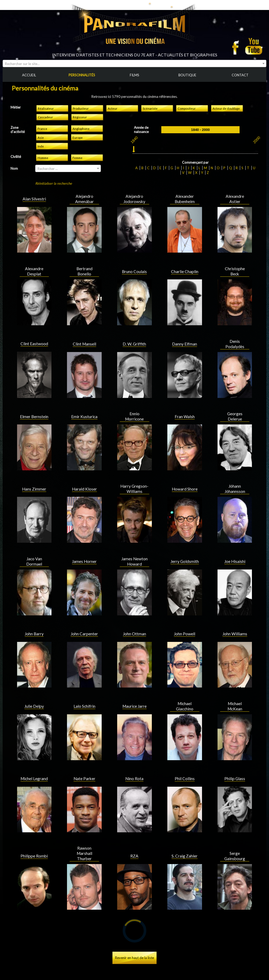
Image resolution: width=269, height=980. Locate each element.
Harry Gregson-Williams (134, 479)
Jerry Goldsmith (185, 551)
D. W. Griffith (134, 334)
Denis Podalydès (235, 334)
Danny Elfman (185, 334)
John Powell (185, 624)
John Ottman (134, 624)
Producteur (81, 98)
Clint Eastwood (34, 334)
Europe (78, 127)
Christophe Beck (235, 261)
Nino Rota (134, 769)
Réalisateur (46, 98)
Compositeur (187, 98)
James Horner (84, 551)
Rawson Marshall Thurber (84, 843)
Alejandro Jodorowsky (134, 189)
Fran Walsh (185, 407)
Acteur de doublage (226, 98)
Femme (77, 148)
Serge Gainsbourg (235, 846)
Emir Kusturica (84, 407)
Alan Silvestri (34, 189)
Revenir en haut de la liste (134, 948)
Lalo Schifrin (84, 696)
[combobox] (134, 54)
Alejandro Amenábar (84, 189)
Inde (41, 136)
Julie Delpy (34, 696)
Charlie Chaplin (185, 262)
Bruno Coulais (134, 262)
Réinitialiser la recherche (54, 173)
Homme (43, 148)
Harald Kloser (84, 479)
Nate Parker (84, 769)
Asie (41, 127)
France (42, 119)
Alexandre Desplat (34, 261)
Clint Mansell (84, 334)
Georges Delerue (235, 406)
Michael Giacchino (185, 696)
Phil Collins (185, 769)
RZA (134, 846)
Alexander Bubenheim (185, 189)
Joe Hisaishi (235, 551)
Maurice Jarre (134, 696)
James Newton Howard (134, 551)
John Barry (34, 624)
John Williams (235, 624)
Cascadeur (45, 107)
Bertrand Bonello (84, 261)
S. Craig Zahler (185, 846)
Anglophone (81, 119)
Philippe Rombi (34, 846)
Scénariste (150, 98)
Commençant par (195, 152)
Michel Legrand (34, 769)
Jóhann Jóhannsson (235, 479)
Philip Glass (235, 769)
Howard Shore (185, 479)
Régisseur (80, 107)
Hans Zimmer (34, 479)
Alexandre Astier (235, 189)
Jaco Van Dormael (34, 551)
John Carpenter (84, 624)
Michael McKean (235, 696)
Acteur (113, 98)
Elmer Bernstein (34, 407)
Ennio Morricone (134, 406)
